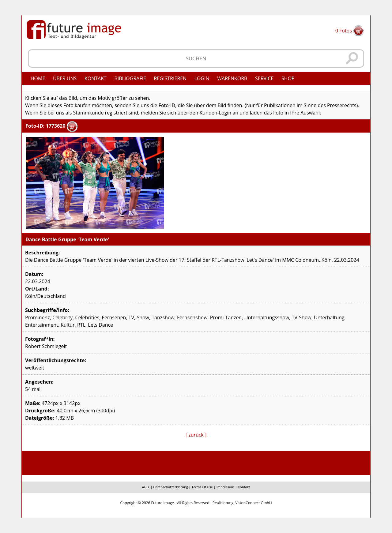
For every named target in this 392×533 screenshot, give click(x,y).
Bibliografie (130, 78)
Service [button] (264, 78)
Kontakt (96, 78)
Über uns (65, 78)
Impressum (225, 487)
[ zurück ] (196, 435)
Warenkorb (232, 78)
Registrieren (170, 78)
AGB (145, 487)
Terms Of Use (202, 487)
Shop (288, 78)
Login (202, 78)
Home (38, 78)
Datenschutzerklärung (170, 487)
